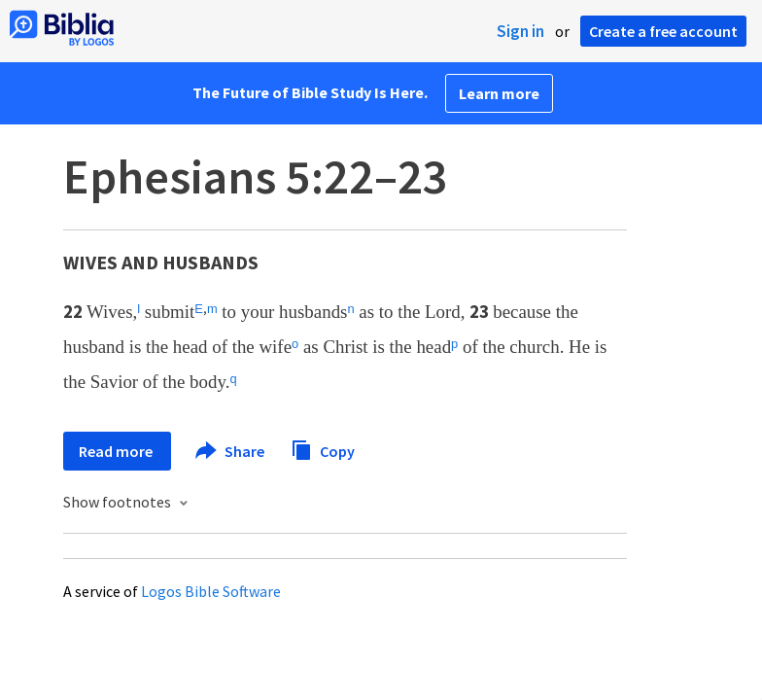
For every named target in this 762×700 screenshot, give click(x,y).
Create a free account (663, 31)
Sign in (520, 31)
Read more (117, 451)
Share (231, 451)
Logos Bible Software (211, 591)
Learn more (499, 93)
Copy (323, 449)
